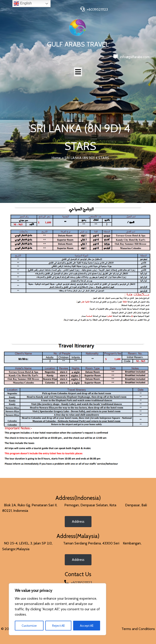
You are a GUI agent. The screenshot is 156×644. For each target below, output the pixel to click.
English (23, 4)
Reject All (58, 626)
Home (56, 158)
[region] (57, 609)
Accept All (87, 626)
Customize (29, 626)
